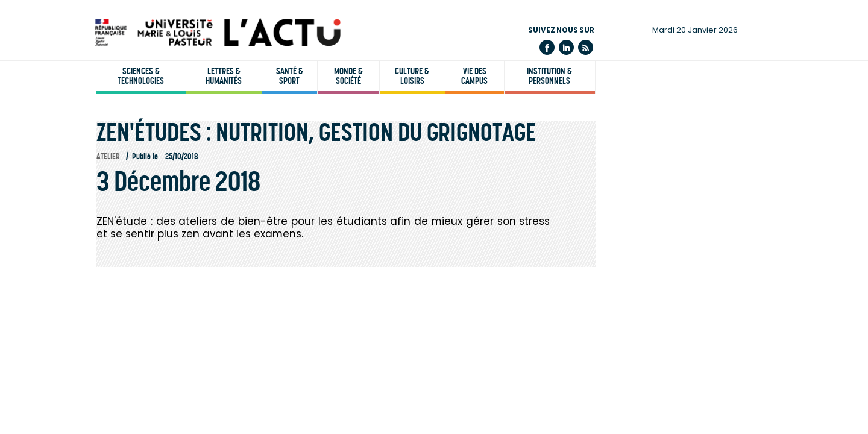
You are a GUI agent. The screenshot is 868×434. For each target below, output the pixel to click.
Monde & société (348, 76)
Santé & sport (290, 76)
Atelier (108, 156)
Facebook (547, 47)
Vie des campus (474, 76)
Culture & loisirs (412, 76)
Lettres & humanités (224, 76)
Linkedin (566, 47)
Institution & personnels (549, 76)
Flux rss (586, 47)
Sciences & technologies (141, 76)
